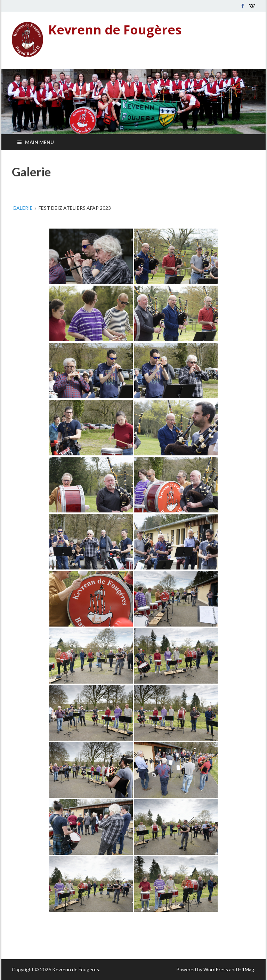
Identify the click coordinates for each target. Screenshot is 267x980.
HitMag (246, 969)
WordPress (216, 969)
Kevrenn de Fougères (115, 30)
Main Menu (39, 142)
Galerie (23, 208)
